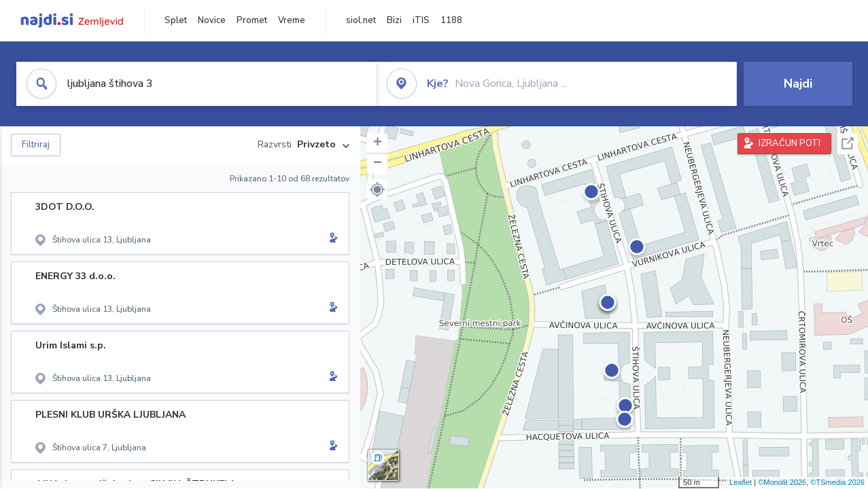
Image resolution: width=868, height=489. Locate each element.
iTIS (421, 20)
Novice (212, 20)
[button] (377, 189)
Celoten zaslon (848, 144)
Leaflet (741, 482)
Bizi (394, 20)
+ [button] (378, 143)
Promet (252, 20)
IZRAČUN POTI (789, 143)
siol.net (361, 20)
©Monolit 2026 (782, 482)
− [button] (378, 164)
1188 (451, 20)
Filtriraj (36, 145)
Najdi (798, 84)
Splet (176, 20)
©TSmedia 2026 (837, 482)
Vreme (292, 20)
